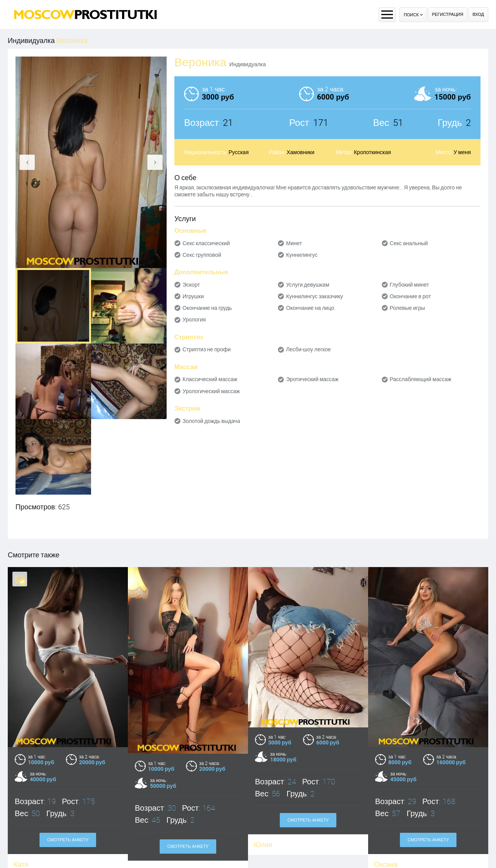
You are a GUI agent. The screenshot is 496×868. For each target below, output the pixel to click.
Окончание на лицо (310, 308)
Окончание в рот (410, 296)
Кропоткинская (372, 152)
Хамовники (301, 152)
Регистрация (448, 15)
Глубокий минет (410, 285)
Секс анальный (409, 243)
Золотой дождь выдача (211, 421)
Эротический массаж (312, 379)
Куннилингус (302, 255)
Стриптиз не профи (207, 349)
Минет (294, 243)
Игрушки (193, 296)
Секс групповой (202, 255)
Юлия (263, 845)
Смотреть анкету (68, 840)
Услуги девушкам (307, 285)
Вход (478, 15)
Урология (194, 320)
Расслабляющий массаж (421, 379)
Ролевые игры (407, 308)
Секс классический (206, 243)
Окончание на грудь (207, 308)
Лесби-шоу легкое (308, 349)
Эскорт (191, 285)
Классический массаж (210, 379)
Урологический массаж (211, 391)
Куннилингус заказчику (314, 296)
